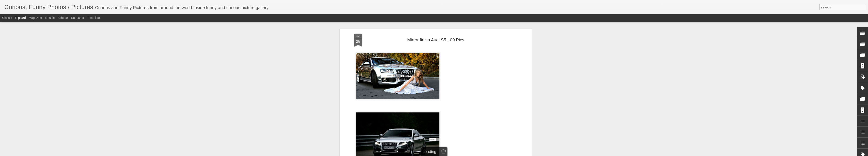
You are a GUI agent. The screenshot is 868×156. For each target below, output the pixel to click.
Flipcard (20, 18)
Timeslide (93, 18)
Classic (7, 18)
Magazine (35, 18)
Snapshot (78, 18)
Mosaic (50, 18)
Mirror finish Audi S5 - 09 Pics (436, 40)
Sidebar (63, 18)
